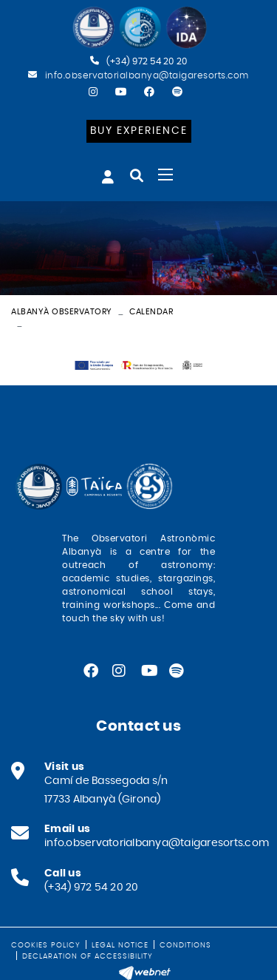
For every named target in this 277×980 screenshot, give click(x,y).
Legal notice (120, 945)
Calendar (151, 312)
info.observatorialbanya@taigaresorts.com (147, 75)
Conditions (185, 945)
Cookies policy (46, 945)
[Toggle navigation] (165, 175)
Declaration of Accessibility (88, 956)
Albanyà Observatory (62, 312)
